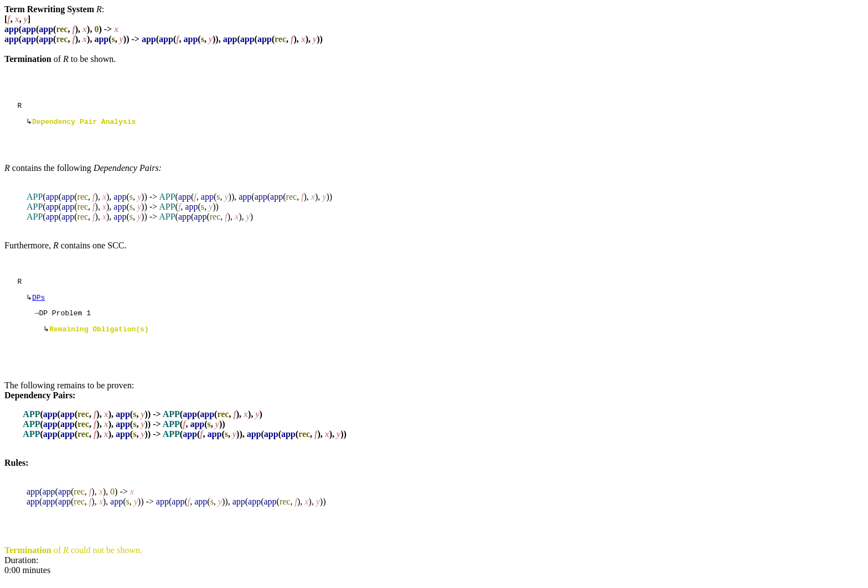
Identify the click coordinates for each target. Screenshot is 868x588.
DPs (38, 303)
